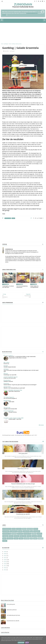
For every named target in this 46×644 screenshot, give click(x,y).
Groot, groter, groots (23, 453)
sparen (4, 538)
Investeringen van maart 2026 (10, 375)
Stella (13, 218)
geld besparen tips (7, 534)
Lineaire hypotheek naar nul (11, 377)
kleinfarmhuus (7, 401)
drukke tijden (11, 402)
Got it (27, 643)
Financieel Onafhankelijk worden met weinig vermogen (23, 484)
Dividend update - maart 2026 (15, 419)
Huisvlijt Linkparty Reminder (10, 367)
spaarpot (40, 536)
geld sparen (20, 534)
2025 (5, 554)
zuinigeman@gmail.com (32, 13)
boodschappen (6, 531)
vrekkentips (41, 538)
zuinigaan (5, 541)
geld (31, 531)
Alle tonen (41, 425)
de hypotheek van (14, 531)
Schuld (14, 529)
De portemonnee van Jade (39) (23, 514)
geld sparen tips (27, 534)
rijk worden (17, 536)
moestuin (11, 536)
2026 (5, 552)
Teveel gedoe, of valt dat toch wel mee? (8, 287)
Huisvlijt (6, 366)
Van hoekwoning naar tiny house (23, 499)
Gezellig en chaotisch (8, 381)
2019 (5, 562)
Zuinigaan (6, 369)
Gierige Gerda (7, 387)
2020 (5, 560)
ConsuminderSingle (9, 411)
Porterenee (6, 384)
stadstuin (16, 538)
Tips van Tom (7, 408)
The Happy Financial (9, 397)
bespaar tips (30, 529)
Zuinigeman (23, 4)
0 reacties (12, 51)
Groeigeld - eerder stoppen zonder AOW (13, 418)
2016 (5, 568)
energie (20, 531)
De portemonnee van (7, 529)
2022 (5, 556)
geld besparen (37, 531)
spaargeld (34, 536)
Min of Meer (7, 363)
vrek (31, 538)
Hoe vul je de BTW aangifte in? (10, 398)
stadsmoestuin (10, 538)
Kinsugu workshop (13, 412)
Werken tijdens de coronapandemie (34, 287)
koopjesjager (5, 536)
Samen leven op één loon (23, 469)
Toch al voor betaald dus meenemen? (22, 287)
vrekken (35, 538)
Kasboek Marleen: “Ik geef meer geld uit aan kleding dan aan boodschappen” (20, 385)
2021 (5, 558)
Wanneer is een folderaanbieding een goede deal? (14, 388)
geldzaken (40, 534)
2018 (5, 564)
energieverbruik (26, 531)
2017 (5, 566)
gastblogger (8, 218)
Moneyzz (6, 374)
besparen (36, 529)
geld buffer (14, 534)
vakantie (21, 538)
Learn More (21, 643)
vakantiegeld (27, 538)
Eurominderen (7, 380)
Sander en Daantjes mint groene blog (13, 390)
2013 (5, 570)
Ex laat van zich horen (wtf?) (10, 378)
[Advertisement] (23, 33)
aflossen (24, 529)
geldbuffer (34, 534)
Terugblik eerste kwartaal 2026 (10, 409)
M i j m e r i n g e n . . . (9, 355)
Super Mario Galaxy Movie (14, 391)
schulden (29, 536)
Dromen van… (7, 364)
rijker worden (23, 536)
